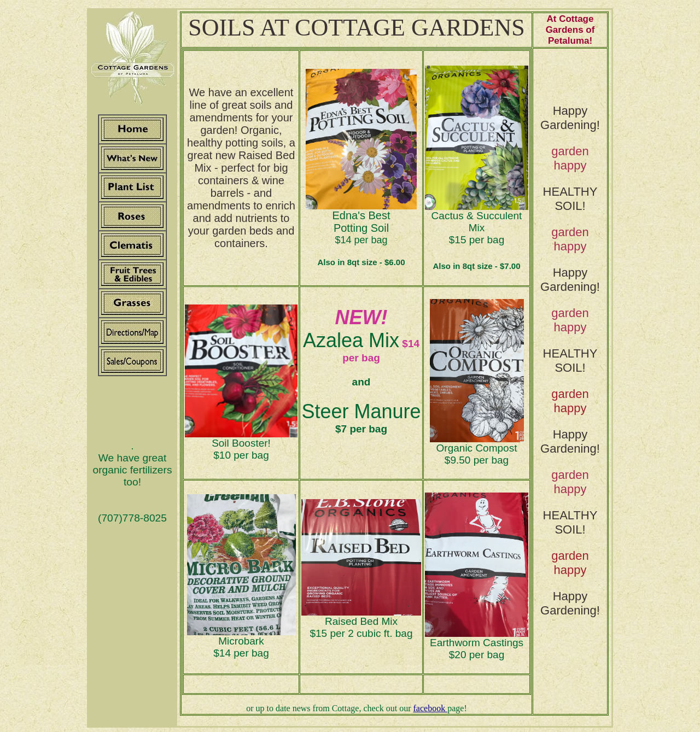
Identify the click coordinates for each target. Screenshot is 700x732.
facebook (431, 708)
